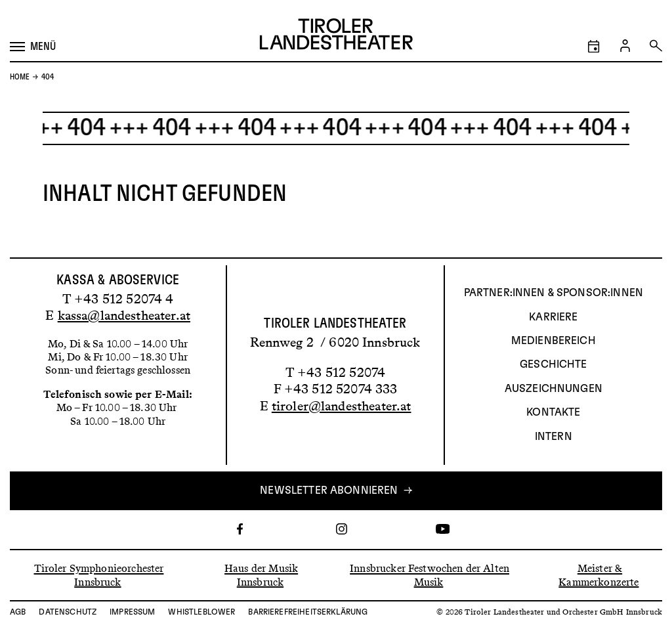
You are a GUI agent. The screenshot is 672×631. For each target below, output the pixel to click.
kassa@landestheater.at (124, 315)
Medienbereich (554, 341)
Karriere (553, 317)
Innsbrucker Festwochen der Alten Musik (430, 575)
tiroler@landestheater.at (342, 406)
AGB (18, 612)
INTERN (554, 437)
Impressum (132, 612)
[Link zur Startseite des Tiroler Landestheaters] (336, 36)
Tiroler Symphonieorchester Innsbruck (99, 575)
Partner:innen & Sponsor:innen (554, 293)
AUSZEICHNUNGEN (554, 389)
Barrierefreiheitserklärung (308, 612)
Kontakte (553, 412)
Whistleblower (201, 612)
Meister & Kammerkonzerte (598, 575)
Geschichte (554, 364)
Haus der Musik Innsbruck (261, 575)
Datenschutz (68, 612)
